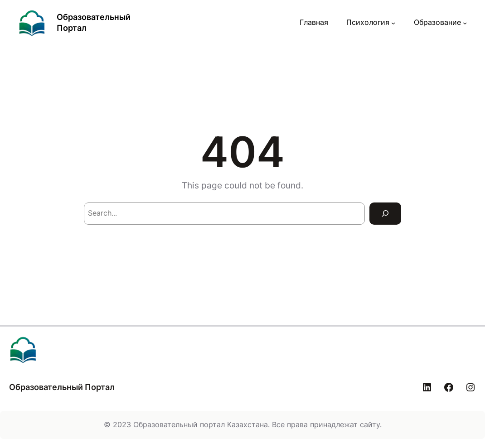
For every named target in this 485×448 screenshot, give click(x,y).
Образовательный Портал (62, 387)
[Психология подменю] (393, 23)
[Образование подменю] (465, 23)
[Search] (385, 214)
